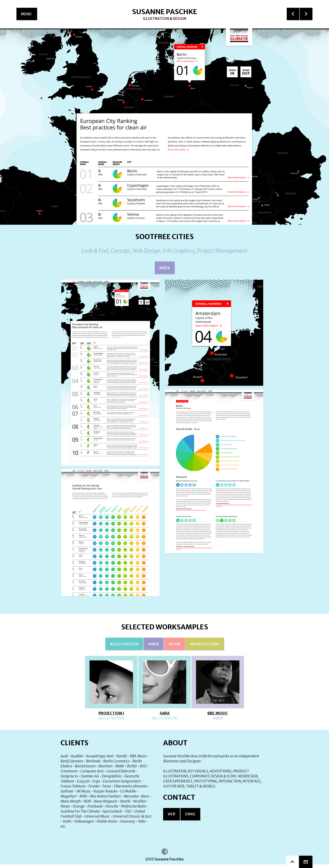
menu (29, 16)
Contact (179, 797)
